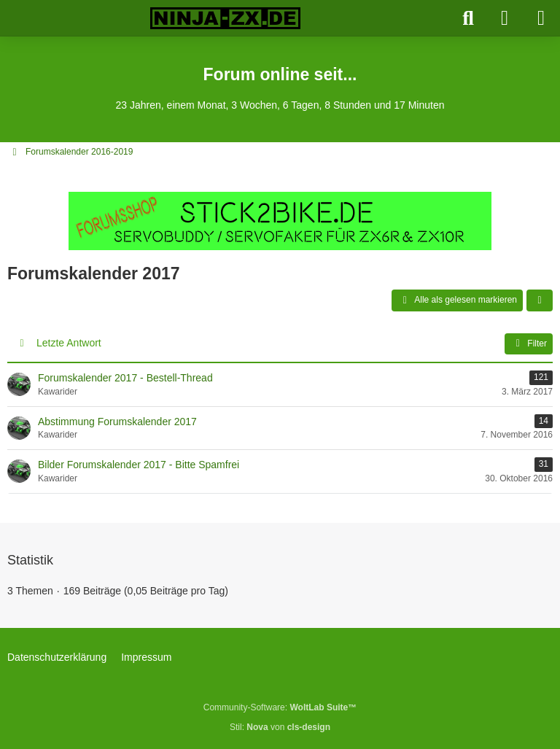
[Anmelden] (505, 18)
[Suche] (468, 18)
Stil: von (280, 727)
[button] (540, 300)
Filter (529, 344)
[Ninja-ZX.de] (225, 18)
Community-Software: (280, 707)
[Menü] (541, 18)
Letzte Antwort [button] (69, 343)
